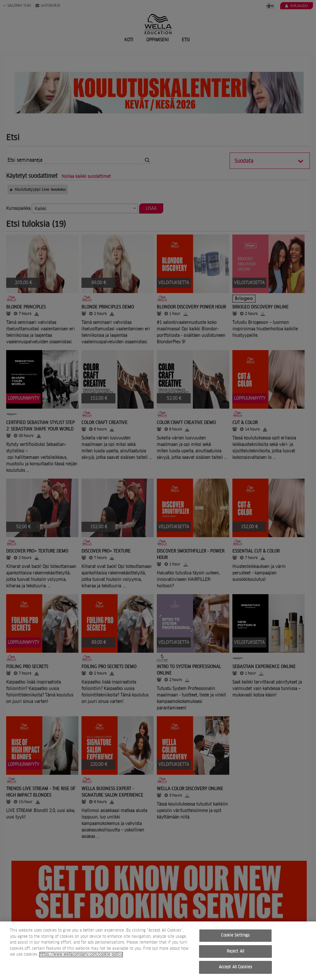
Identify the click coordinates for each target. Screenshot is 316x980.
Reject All (235, 952)
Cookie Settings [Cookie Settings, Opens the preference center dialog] (235, 936)
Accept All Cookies (235, 968)
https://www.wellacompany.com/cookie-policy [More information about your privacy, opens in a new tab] (81, 955)
